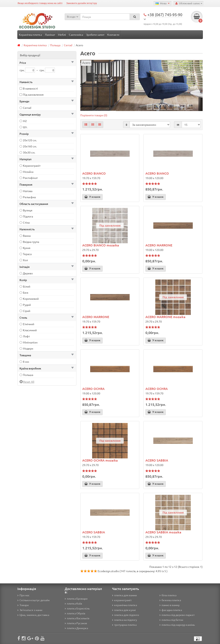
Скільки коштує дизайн (33, 600)
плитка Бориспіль (77, 608)
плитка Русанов (76, 623)
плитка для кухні (124, 610)
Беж (26, 292)
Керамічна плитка (30, 34)
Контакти (113, 34)
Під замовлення (33, 94)
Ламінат (50, 34)
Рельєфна (29, 197)
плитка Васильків (77, 618)
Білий (27, 286)
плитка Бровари (76, 599)
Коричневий (31, 299)
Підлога (28, 216)
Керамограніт (32, 166)
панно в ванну (169, 605)
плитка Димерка (76, 628)
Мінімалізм (30, 342)
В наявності (30, 88)
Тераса (27, 254)
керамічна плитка (125, 605)
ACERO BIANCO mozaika (101, 245)
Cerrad (68, 45)
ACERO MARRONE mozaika (165, 317)
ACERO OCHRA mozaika (100, 460)
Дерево (28, 273)
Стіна (26, 222)
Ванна (27, 236)
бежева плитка (170, 600)
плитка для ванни (124, 595)
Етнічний (29, 324)
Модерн (28, 348)
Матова (28, 191)
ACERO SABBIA (157, 460)
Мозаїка (28, 172)
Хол (25, 260)
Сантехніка (76, 34)
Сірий (27, 311)
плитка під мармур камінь (177, 625)
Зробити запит (95, 34)
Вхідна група (31, 242)
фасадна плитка (171, 610)
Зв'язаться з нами (30, 610)
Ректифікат (30, 178)
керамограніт (122, 600)
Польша (28, 375)
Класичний (30, 330)
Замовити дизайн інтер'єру (82, 3)
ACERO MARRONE (159, 245)
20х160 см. (30, 146)
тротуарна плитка (124, 625)
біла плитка (168, 595)
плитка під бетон (171, 620)
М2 (25, 121)
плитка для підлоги (125, 615)
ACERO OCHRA (93, 389)
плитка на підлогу (125, 620)
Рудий (27, 305)
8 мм (26, 362)
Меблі (62, 34)
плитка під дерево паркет (177, 615)
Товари (23, 605)
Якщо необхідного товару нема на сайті (40, 3)
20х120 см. (30, 140)
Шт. (25, 127)
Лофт (26, 336)
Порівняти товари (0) (94, 115)
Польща (55, 45)
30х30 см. (29, 152)
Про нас (23, 595)
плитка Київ (73, 603)
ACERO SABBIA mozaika (163, 532)
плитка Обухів (75, 613)
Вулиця (28, 210)
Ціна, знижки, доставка (33, 615)
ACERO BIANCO (94, 173)
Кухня (27, 248)
